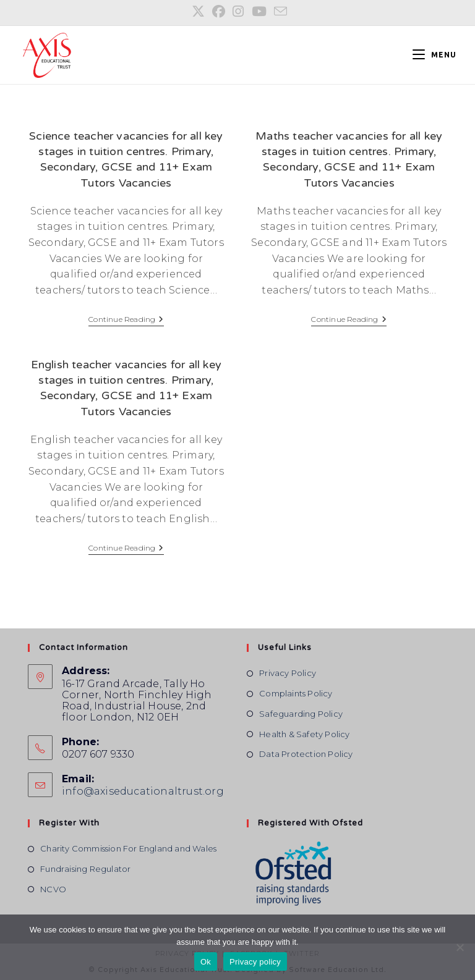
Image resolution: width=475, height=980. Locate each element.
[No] (460, 947)
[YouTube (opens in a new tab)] (259, 11)
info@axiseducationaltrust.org (143, 791)
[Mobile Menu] (430, 55)
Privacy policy (255, 962)
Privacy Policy (288, 673)
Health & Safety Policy (304, 734)
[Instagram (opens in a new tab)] (238, 11)
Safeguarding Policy (301, 714)
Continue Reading (126, 320)
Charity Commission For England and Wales (128, 848)
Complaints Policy (296, 693)
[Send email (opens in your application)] (279, 11)
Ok (206, 962)
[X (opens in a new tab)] (198, 11)
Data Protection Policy (306, 754)
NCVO (53, 889)
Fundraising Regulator (85, 869)
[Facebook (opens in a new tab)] (219, 11)
